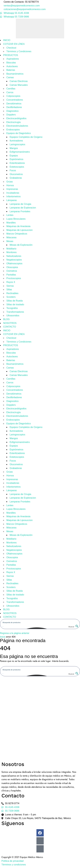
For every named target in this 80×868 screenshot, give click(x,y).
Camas (10, 77)
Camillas (11, 89)
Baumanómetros (15, 74)
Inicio (3, 637)
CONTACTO (10, 327)
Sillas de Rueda (15, 301)
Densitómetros (14, 104)
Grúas (10, 182)
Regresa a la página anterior (15, 633)
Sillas (9, 290)
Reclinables (12, 293)
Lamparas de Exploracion (23, 208)
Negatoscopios (14, 260)
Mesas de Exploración (21, 245)
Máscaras (11, 237)
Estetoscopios (17, 167)
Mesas (10, 241)
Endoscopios (13, 130)
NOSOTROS (10, 323)
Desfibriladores (14, 107)
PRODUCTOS (11, 55)
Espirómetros (16, 159)
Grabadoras (16, 178)
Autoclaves (12, 66)
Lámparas (12, 200)
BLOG (6, 319)
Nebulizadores (14, 256)
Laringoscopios (17, 144)
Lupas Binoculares (16, 219)
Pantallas (11, 275)
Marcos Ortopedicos (17, 234)
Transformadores (15, 312)
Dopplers (11, 115)
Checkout (11, 48)
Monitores (11, 252)
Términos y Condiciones (19, 51)
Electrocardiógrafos (16, 118)
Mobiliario (11, 249)
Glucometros (16, 174)
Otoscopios (12, 267)
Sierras (10, 286)
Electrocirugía (14, 122)
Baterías (11, 70)
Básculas (11, 63)
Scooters (11, 297)
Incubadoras (13, 193)
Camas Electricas (19, 81)
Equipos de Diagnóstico (19, 133)
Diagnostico (12, 111)
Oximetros (12, 271)
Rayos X (11, 282)
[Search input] (40, 622)
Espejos (14, 156)
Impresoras (12, 189)
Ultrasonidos (13, 316)
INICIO (7, 40)
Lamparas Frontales (20, 211)
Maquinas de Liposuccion (20, 230)
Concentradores (15, 100)
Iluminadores (16, 141)
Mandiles (11, 223)
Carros (10, 92)
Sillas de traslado (15, 304)
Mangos (14, 148)
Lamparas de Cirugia (20, 204)
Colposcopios (13, 96)
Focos (13, 170)
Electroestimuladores (17, 126)
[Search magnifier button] (73, 627)
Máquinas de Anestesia (18, 226)
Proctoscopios (14, 278)
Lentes (10, 215)
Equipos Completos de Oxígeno (26, 137)
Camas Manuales (19, 85)
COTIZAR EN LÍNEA (14, 44)
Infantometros (14, 196)
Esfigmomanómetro (20, 152)
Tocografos (12, 308)
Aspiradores (13, 59)
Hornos (10, 185)
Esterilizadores (17, 163)
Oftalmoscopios (14, 263)
